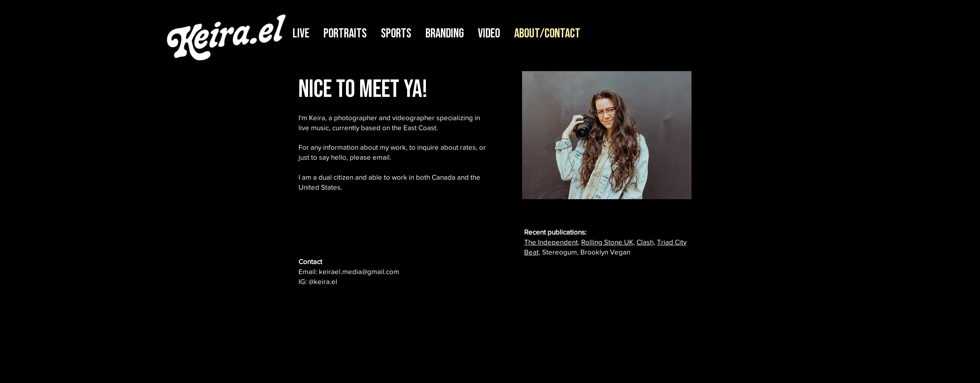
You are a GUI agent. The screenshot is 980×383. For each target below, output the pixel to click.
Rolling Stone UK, (608, 242)
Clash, (646, 242)
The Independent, (552, 242)
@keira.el (323, 281)
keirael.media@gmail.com (359, 271)
